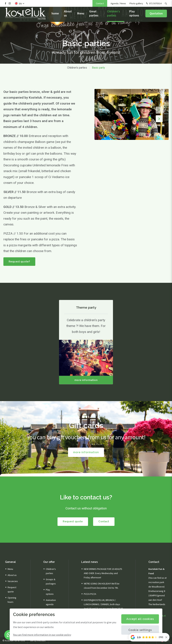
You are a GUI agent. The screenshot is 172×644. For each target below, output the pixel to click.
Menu (81, 15)
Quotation (156, 15)
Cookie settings (140, 630)
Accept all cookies (140, 619)
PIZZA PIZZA (90, 594)
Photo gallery (136, 3)
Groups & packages (51, 582)
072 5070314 (154, 4)
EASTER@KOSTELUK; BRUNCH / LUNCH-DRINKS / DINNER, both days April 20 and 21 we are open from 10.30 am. (103, 607)
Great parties (94, 15)
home (55, 15)
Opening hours (12, 600)
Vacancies (13, 581)
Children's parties (113, 15)
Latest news (89, 562)
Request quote (73, 522)
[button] (159, 110)
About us (68, 15)
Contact (100, 3)
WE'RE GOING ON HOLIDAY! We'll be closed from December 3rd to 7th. (102, 586)
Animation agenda (51, 602)
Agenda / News (118, 3)
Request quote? (20, 262)
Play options (134, 15)
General (10, 562)
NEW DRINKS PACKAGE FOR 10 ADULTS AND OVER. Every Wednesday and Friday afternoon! (103, 573)
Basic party (98, 68)
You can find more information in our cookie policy (42, 635)
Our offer (49, 562)
